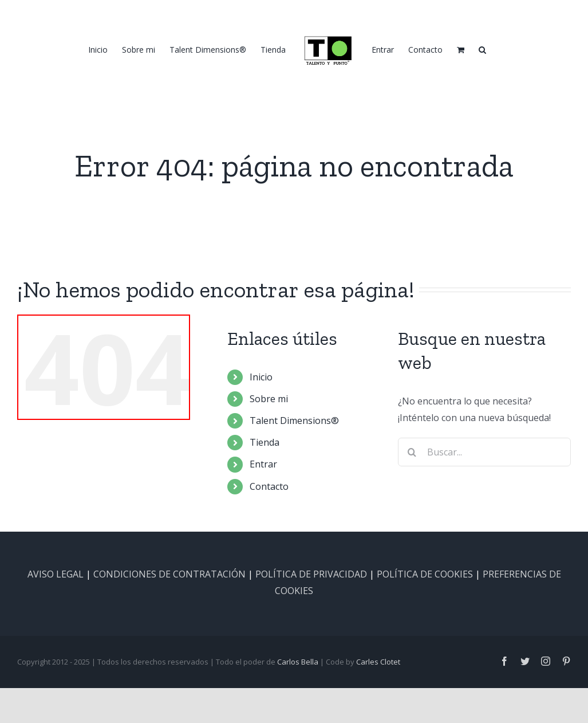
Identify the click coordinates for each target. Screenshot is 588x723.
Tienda (265, 442)
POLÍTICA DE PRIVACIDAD (311, 574)
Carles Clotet (378, 662)
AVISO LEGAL (56, 574)
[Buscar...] (484, 452)
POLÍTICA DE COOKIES (425, 574)
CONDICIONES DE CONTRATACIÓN (169, 574)
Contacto (269, 486)
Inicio (261, 377)
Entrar (263, 464)
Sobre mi (269, 399)
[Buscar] (412, 452)
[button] (482, 49)
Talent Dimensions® (294, 421)
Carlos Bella (298, 662)
